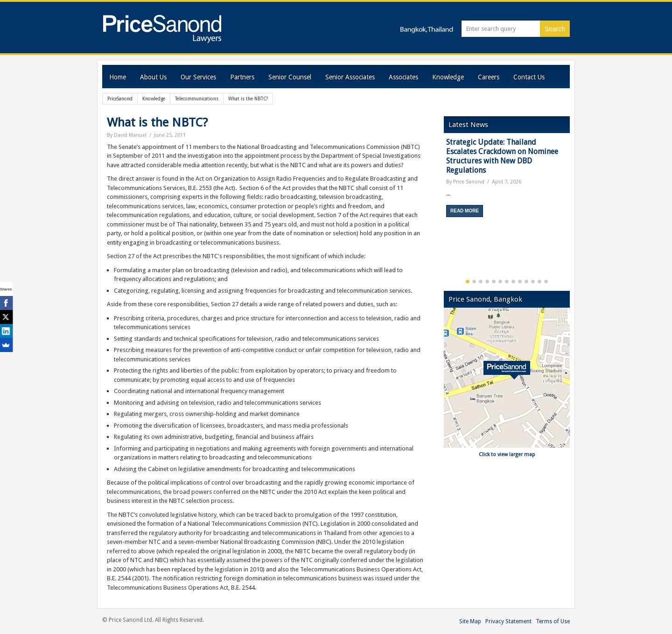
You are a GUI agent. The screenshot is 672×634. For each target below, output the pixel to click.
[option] (507, 181)
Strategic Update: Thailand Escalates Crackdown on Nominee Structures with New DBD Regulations (502, 156)
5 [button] (494, 282)
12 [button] (539, 282)
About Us (153, 77)
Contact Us (529, 77)
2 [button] (474, 282)
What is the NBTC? (157, 122)
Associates (403, 77)
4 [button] (487, 282)
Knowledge (448, 77)
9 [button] (520, 282)
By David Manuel (127, 135)
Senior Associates (350, 77)
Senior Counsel (290, 77)
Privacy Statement (508, 621)
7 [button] (507, 282)
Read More (465, 211)
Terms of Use (553, 621)
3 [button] (481, 282)
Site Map (470, 621)
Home (118, 77)
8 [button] (513, 282)
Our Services (198, 77)
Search (555, 29)
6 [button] (500, 282)
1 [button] (468, 282)
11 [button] (533, 282)
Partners (242, 77)
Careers (489, 77)
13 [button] (546, 282)
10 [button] (526, 282)
